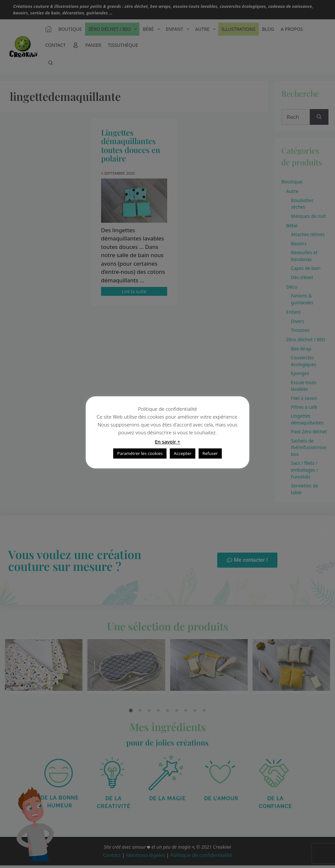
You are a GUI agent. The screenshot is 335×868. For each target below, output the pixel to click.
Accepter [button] (183, 453)
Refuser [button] (210, 453)
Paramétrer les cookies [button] (140, 453)
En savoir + (167, 442)
